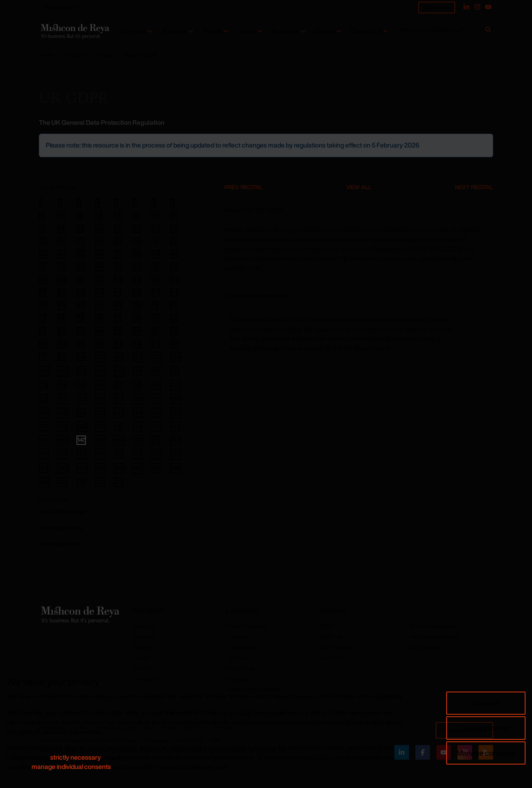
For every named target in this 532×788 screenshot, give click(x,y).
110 (137, 371)
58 (62, 292)
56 (174, 280)
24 (174, 228)
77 (117, 318)
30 (137, 241)
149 (119, 440)
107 (81, 371)
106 (63, 371)
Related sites (60, 7)
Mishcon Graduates (434, 637)
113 (43, 385)
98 (62, 357)
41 (42, 267)
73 (43, 318)
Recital (105, 54)
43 (81, 267)
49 (43, 280)
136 (175, 412)
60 (100, 292)
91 (80, 344)
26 (62, 241)
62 (137, 292)
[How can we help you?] (441, 31)
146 (63, 440)
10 (61, 216)
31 (155, 241)
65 (43, 305)
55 (155, 280)
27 (80, 241)
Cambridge (243, 647)
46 (137, 267)
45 (118, 267)
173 (118, 482)
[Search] (488, 31)
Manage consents (486, 753)
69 (118, 305)
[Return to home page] (74, 31)
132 (100, 412)
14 (136, 216)
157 (118, 454)
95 (156, 344)
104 (175, 356)
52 (99, 280)
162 (63, 468)
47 (155, 267)
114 (62, 385)
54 (136, 280)
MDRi (327, 626)
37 (118, 254)
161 (44, 468)
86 (137, 331)
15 (155, 216)
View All (359, 187)
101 (118, 356)
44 (99, 267)
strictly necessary (76, 757)
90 (62, 344)
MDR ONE (333, 658)
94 (137, 344)
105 (44, 371)
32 (174, 241)
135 (156, 412)
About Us (145, 626)
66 (62, 305)
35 (81, 254)
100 (101, 357)
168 (175, 468)
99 (81, 356)
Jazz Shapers (427, 647)
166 (138, 468)
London (239, 637)
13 (117, 216)
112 (174, 371)
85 (118, 331)
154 (63, 454)
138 (63, 426)
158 (137, 454)
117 (118, 385)
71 (155, 305)
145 (44, 440)
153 (44, 454)
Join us (325, 31)
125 (119, 398)
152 (175, 440)
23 (155, 228)
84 (99, 331)
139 (82, 426)
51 (80, 280)
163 (82, 468)
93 (118, 344)
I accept (486, 703)
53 (118, 280)
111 (155, 371)
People (212, 31)
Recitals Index (61, 544)
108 (100, 371)
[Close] (486, 141)
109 (119, 371)
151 (156, 440)
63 (156, 292)
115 (81, 385)
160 (176, 454)
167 (156, 468)
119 (156, 385)
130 (63, 412)
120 (175, 385)
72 (174, 305)
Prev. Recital (244, 187)
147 (81, 440)
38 (136, 254)
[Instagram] (477, 7)
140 (100, 426)
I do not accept (486, 728)
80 (174, 318)
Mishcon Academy (433, 626)
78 (136, 318)
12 (99, 216)
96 (174, 344)
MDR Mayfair (336, 647)
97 (43, 357)
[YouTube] (488, 7)
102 (138, 356)
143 (156, 426)
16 (174, 216)
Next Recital (474, 187)
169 (44, 482)
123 (82, 398)
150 (138, 440)
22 (136, 228)
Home (47, 54)
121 (43, 398)
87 (155, 331)
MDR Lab (331, 637)
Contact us (366, 31)
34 (62, 254)
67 (81, 305)
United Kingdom (247, 626)
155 (82, 454)
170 (62, 482)
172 (100, 482)
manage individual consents (71, 767)
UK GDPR (75, 54)
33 (43, 254)
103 (157, 356)
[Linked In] (466, 7)
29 (118, 241)
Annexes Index (61, 528)
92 (99, 344)
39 (156, 254)
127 (156, 398)
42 (62, 267)
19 (80, 228)
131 (81, 412)
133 (119, 412)
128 (175, 398)
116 (100, 385)
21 (117, 228)
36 (99, 254)
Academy (285, 31)
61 (117, 292)
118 (137, 385)
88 (174, 331)
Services (134, 31)
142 (137, 426)
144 (175, 426)
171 (81, 482)
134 (137, 412)
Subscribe (437, 7)
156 (100, 454)
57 (43, 292)
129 (44, 412)
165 (119, 468)
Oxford (238, 658)
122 (63, 398)
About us (174, 31)
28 (99, 241)
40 (174, 254)
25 (43, 241)
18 (61, 228)
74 (61, 318)
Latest (247, 31)
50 (62, 280)
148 (100, 440)
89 (43, 344)
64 (174, 292)
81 (42, 331)
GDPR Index (63, 512)
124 (100, 398)
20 (99, 228)
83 (81, 331)
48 (174, 267)
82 (62, 331)
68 (99, 305)
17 (42, 228)
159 (157, 454)
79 (155, 318)
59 (81, 292)
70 (136, 305)
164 (100, 468)
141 (118, 426)
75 (80, 318)
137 (44, 426)
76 (99, 318)
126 (138, 398)
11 (79, 216)
